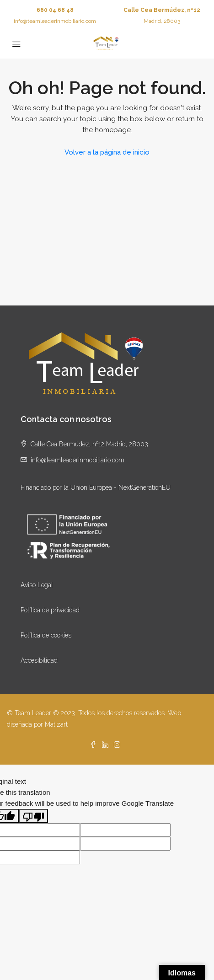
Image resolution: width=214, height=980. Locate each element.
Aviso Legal (37, 585)
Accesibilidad (39, 660)
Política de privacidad (50, 610)
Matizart (56, 724)
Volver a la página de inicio (107, 152)
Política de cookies (46, 635)
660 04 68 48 (55, 10)
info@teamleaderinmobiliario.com (55, 21)
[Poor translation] (33, 816)
